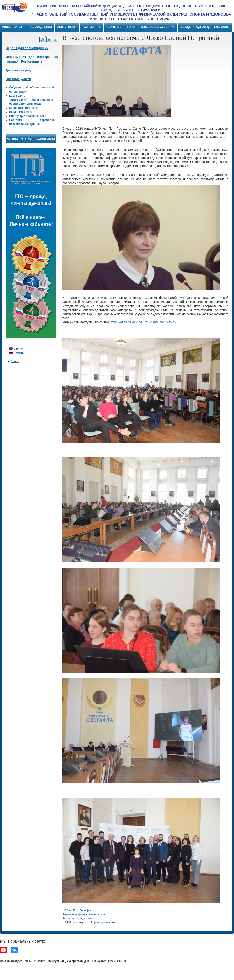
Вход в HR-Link (21, 112)
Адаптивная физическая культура (84, 914)
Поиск (15, 361)
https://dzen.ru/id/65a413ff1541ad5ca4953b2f (144, 322)
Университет (12, 27)
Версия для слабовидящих (28, 48)
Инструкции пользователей (28, 116)
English (16, 349)
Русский (17, 353)
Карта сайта (17, 96)
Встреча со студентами (77, 919)
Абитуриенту (67, 27)
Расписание (92, 27)
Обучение (114, 27)
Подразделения (40, 27)
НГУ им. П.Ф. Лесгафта (77, 910)
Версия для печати (103, 923)
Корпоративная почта (24, 108)
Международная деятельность (205, 27)
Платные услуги (18, 79)
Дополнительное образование (151, 27)
